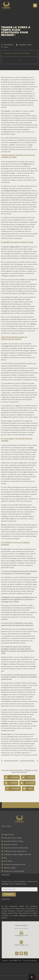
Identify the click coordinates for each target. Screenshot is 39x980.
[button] (35, 6)
